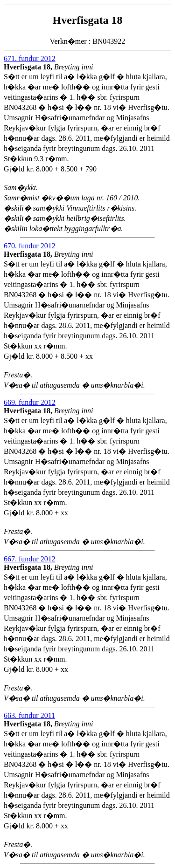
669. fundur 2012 (30, 402)
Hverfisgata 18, (29, 67)
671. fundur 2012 (30, 58)
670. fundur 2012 (30, 246)
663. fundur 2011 (29, 715)
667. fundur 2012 (30, 559)
